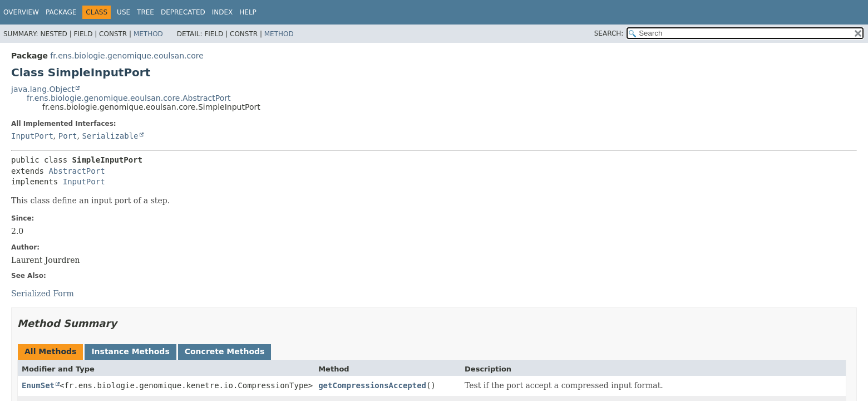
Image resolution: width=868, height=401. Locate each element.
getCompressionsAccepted (372, 385)
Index (223, 12)
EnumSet (38, 385)
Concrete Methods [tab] (225, 351)
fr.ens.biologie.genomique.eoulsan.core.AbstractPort (129, 98)
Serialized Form (43, 294)
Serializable (110, 136)
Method (148, 34)
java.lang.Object (43, 89)
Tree (146, 12)
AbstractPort (77, 171)
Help (248, 12)
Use (124, 12)
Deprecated (183, 12)
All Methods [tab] (50, 351)
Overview (21, 12)
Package (61, 12)
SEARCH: (609, 33)
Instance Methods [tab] (130, 351)
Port (68, 136)
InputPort (32, 136)
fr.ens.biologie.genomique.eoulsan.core (127, 56)
